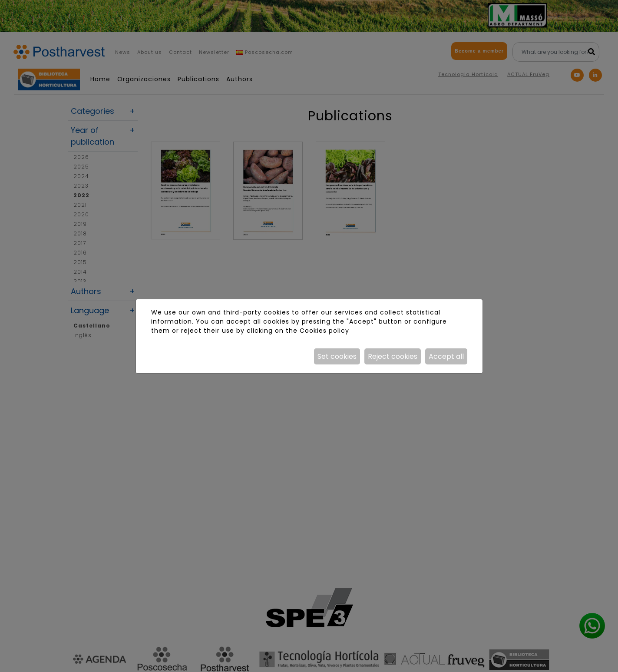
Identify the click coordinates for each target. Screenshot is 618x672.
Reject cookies (393, 356)
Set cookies (337, 356)
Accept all (446, 356)
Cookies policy (324, 331)
